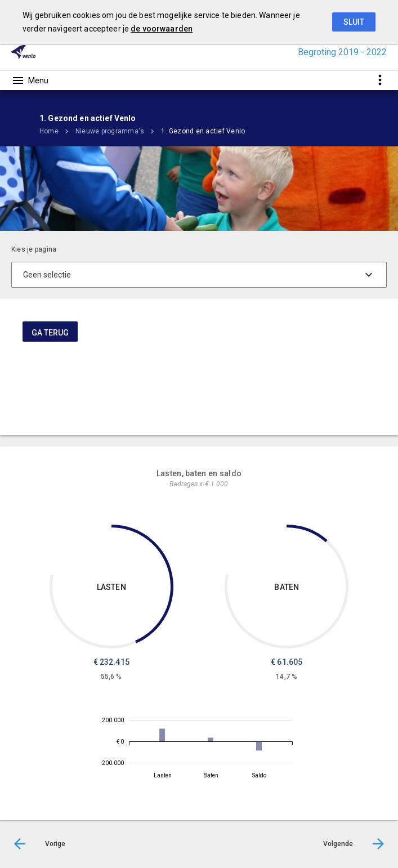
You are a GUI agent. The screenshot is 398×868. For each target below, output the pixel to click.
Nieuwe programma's (110, 131)
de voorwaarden (162, 29)
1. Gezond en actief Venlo (203, 131)
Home (49, 131)
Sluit (354, 22)
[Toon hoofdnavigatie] (30, 80)
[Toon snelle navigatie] (380, 80)
